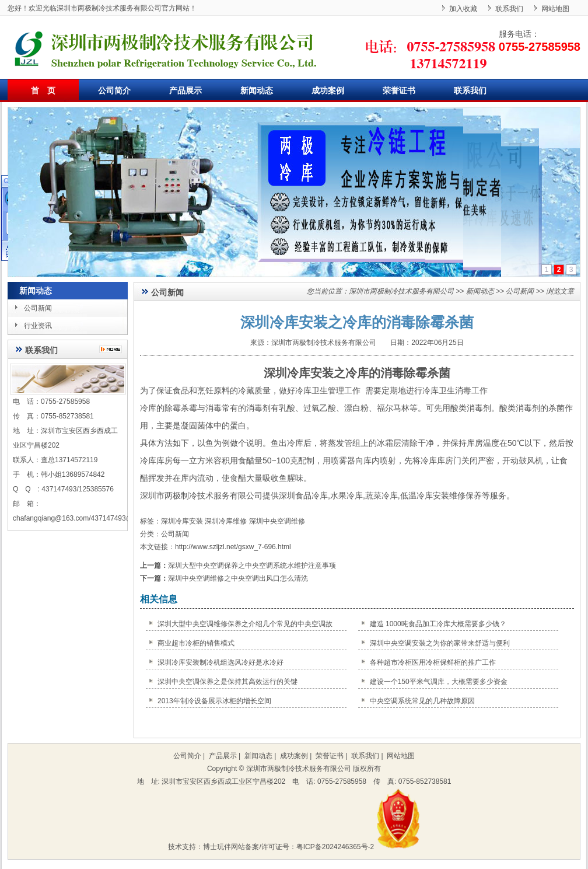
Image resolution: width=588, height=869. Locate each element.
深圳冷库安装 (299, 373)
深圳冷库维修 (226, 521)
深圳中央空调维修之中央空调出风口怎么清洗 (238, 578)
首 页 (43, 90)
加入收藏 (463, 9)
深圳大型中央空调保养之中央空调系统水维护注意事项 (252, 566)
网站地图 (555, 9)
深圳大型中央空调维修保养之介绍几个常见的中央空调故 (245, 624)
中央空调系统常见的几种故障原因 (422, 701)
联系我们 (509, 9)
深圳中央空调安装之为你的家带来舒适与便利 (440, 643)
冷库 (425, 495)
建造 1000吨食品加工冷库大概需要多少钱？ (438, 624)
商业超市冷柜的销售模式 (196, 643)
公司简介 (114, 90)
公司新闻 (38, 308)
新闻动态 (257, 90)
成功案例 (328, 90)
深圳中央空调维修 (277, 521)
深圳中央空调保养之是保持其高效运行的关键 (228, 682)
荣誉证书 (399, 90)
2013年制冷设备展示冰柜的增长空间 (214, 701)
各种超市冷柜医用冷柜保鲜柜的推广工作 (433, 662)
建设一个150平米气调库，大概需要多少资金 (439, 682)
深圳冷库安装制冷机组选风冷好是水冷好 (220, 662)
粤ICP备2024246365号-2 (335, 847)
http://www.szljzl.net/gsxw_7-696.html (233, 547)
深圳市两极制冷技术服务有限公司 (401, 291)
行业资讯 (38, 326)
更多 (113, 349)
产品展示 (185, 90)
